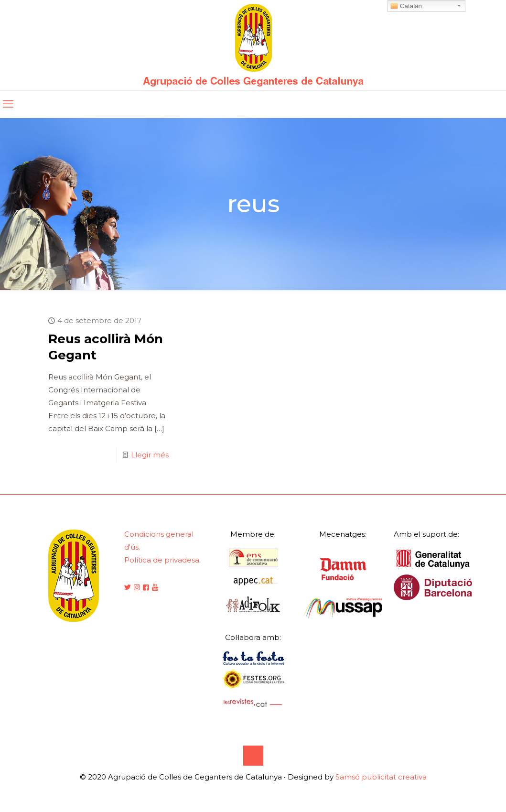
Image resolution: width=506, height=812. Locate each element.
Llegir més (150, 455)
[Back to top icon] (253, 756)
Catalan (406, 6)
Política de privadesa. (162, 560)
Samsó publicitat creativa (381, 777)
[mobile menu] (8, 104)
